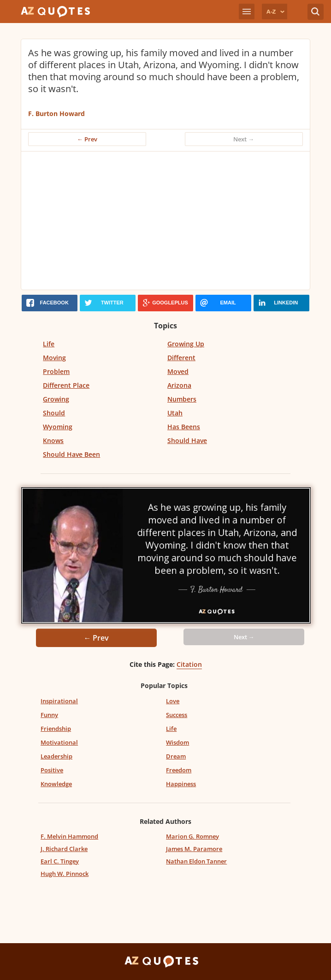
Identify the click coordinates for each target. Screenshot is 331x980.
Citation (189, 664)
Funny (49, 715)
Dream (176, 756)
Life (49, 344)
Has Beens (184, 427)
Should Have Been (71, 454)
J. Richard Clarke (64, 849)
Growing (56, 399)
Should (54, 413)
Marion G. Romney (192, 836)
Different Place (66, 385)
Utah (175, 413)
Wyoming (58, 427)
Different (181, 358)
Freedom (179, 770)
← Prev (87, 139)
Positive (52, 770)
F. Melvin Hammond (69, 836)
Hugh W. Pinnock (65, 874)
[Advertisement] (165, 221)
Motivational (59, 742)
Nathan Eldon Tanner (196, 861)
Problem (56, 371)
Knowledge (56, 784)
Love (173, 701)
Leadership (56, 756)
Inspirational (59, 701)
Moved (178, 371)
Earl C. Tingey (60, 861)
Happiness (181, 784)
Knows (53, 440)
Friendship (56, 729)
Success (177, 715)
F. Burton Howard (56, 114)
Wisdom (177, 742)
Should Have (187, 440)
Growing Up (186, 344)
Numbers (182, 399)
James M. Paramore (194, 849)
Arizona (179, 385)
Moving (54, 358)
